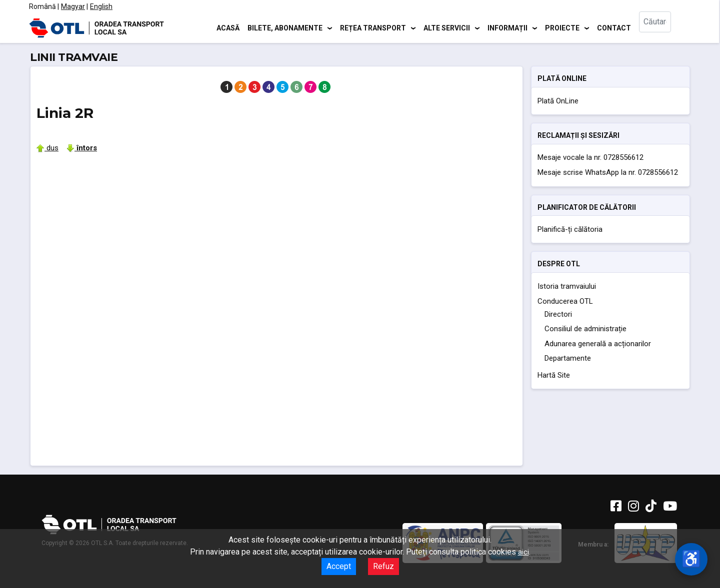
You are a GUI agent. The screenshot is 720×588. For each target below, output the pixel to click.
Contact (614, 27)
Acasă (228, 27)
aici (523, 552)
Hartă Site (554, 375)
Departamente (568, 358)
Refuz (383, 566)
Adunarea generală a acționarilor (598, 344)
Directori (558, 314)
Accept (339, 566)
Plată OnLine (558, 101)
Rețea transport (373, 27)
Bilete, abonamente (285, 27)
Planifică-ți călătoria (570, 229)
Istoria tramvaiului (567, 286)
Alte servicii (447, 27)
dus (47, 148)
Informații (507, 27)
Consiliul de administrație (585, 329)
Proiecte (562, 27)
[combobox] (664, 28)
